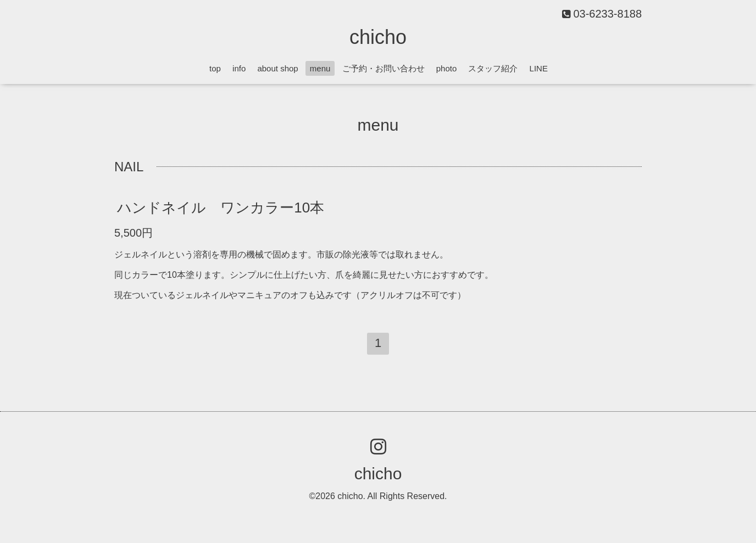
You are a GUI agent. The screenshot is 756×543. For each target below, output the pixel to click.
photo (447, 68)
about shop (277, 68)
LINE (539, 68)
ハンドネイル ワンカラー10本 (221, 208)
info (239, 68)
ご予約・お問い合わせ (383, 68)
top (215, 68)
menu (320, 68)
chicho (378, 37)
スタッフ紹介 (493, 68)
